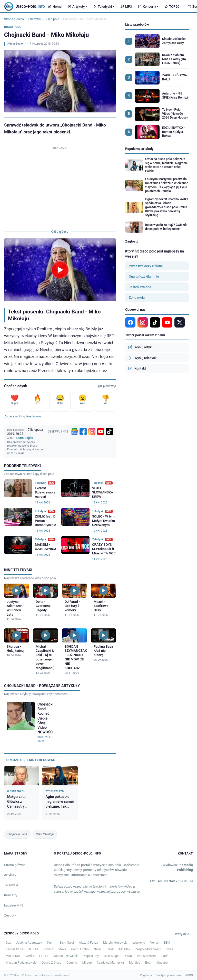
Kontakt (137, 368)
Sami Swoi (67, 943)
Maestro (162, 963)
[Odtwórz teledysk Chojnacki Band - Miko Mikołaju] (60, 270)
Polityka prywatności (169, 975)
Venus (155, 943)
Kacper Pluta (14, 949)
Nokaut (48, 949)
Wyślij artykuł (141, 347)
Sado (165, 956)
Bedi (148, 963)
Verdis (30, 956)
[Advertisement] (60, 187)
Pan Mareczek (147, 956)
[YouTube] (101, 431)
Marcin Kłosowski (115, 943)
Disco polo (52, 19)
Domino (72, 963)
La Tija (44, 956)
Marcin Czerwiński (66, 956)
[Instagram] (92, 431)
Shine (170, 949)
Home (55, 7)
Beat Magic (112, 956)
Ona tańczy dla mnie (144, 276)
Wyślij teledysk (142, 358)
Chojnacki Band (17, 834)
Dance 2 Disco (52, 963)
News (98, 949)
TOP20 (173, 7)
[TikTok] (109, 431)
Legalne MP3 (14, 905)
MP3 (126, 7)
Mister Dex (13, 956)
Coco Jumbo (80, 949)
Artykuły (77, 7)
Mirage (87, 963)
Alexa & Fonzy (89, 943)
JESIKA (33, 949)
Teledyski (104, 7)
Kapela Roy (91, 956)
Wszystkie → (184, 934)
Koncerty (148, 7)
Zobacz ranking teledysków (23, 416)
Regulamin (147, 975)
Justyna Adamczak (29, 943)
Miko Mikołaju (45, 834)
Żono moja (137, 297)
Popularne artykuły (139, 149)
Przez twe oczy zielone (146, 266)
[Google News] (74, 431)
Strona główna (14, 19)
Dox (8, 943)
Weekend (139, 943)
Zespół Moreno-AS (148, 949)
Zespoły (10, 915)
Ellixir (110, 949)
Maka (62, 949)
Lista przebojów (137, 24)
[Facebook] (83, 431)
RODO (189, 975)
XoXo (128, 956)
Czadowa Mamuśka (110, 963)
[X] (180, 322)
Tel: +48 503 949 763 (171, 881)
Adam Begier (16, 44)
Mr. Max (125, 949)
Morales (135, 963)
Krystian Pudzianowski (21, 963)
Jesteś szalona (140, 287)
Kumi (51, 943)
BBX (167, 943)
